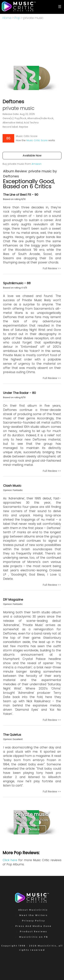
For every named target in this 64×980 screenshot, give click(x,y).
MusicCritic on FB (34, 937)
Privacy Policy (34, 921)
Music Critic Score (37, 140)
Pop (17, 18)
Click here (10, 860)
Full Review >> (52, 268)
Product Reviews (33, 931)
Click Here (32, 829)
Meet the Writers (33, 915)
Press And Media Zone (33, 926)
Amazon (37, 164)
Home (7, 18)
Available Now (32, 155)
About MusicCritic (33, 910)
